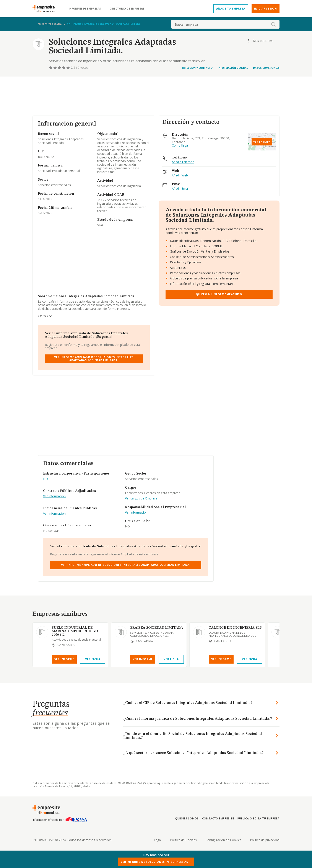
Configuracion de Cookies (223, 840)
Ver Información (54, 496)
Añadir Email (180, 189)
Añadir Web (180, 175)
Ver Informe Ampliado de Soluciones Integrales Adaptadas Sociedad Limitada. (94, 359)
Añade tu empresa (231, 9)
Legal (158, 840)
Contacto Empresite (218, 818)
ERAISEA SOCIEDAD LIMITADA (157, 628)
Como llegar (180, 146)
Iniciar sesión (266, 9)
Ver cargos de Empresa (141, 498)
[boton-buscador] (273, 24)
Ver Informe (64, 659)
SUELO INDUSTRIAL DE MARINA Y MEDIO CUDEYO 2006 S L (75, 631)
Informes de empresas (85, 9)
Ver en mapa (262, 142)
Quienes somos (187, 818)
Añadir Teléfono (183, 162)
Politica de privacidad (265, 840)
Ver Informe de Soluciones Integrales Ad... (156, 862)
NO (45, 479)
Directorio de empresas (127, 9)
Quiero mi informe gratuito (219, 294)
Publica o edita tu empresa (258, 818)
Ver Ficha (93, 659)
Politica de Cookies (183, 840)
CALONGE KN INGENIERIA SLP (235, 628)
